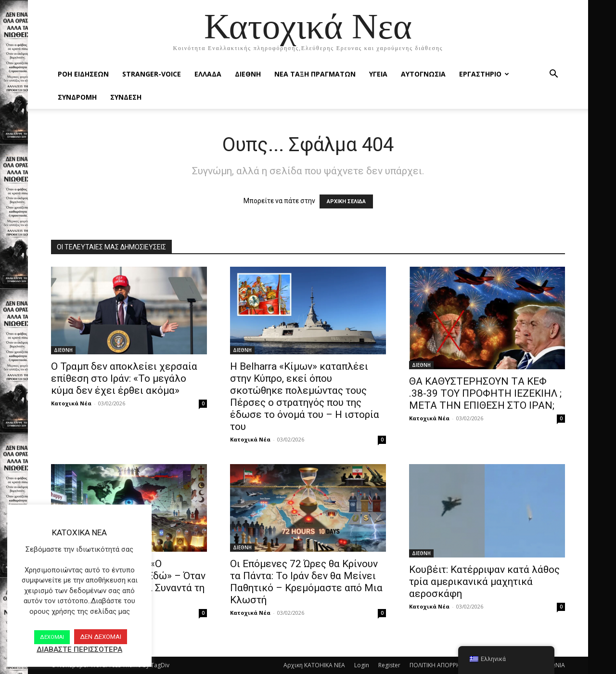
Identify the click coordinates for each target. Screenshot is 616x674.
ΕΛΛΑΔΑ (208, 74)
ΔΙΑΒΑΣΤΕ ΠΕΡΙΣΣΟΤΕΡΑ (79, 649)
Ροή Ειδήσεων (83, 74)
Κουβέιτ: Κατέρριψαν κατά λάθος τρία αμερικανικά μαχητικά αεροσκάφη (484, 582)
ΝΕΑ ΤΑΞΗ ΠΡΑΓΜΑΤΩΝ (315, 74)
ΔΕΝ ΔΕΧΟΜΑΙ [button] (101, 637)
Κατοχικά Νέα (71, 403)
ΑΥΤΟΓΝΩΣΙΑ (423, 74)
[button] (553, 75)
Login (362, 665)
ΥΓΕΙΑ (378, 74)
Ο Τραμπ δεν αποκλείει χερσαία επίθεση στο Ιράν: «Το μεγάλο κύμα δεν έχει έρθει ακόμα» (124, 378)
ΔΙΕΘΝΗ (248, 74)
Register (389, 665)
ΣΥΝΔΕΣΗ (126, 97)
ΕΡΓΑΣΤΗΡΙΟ (484, 74)
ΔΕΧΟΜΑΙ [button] (52, 637)
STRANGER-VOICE (152, 74)
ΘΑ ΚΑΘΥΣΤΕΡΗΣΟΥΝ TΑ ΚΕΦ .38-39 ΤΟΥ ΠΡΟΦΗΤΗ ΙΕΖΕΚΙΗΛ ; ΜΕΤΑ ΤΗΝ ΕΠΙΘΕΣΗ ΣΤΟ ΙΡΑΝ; (485, 393)
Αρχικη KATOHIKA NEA (314, 665)
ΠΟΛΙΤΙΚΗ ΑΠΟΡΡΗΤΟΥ (441, 665)
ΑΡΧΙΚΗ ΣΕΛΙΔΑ (346, 201)
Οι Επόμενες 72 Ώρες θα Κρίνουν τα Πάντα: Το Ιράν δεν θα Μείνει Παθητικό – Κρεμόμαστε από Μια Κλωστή (306, 582)
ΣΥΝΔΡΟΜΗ (77, 97)
